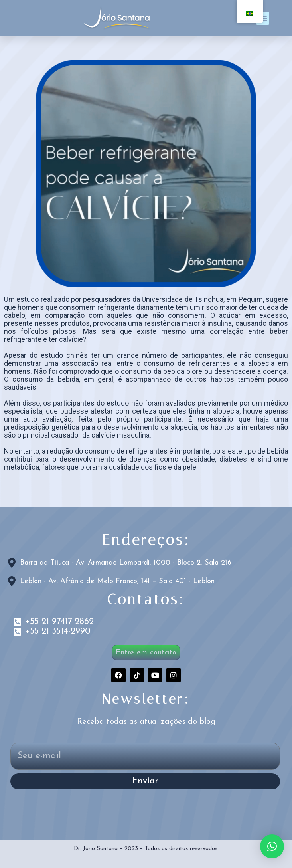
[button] (272, 846)
